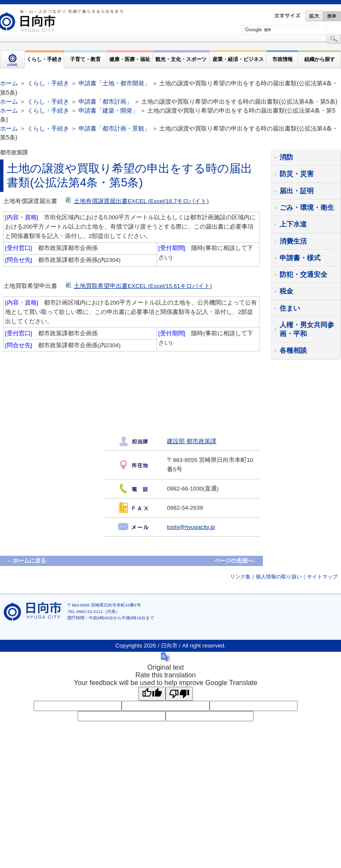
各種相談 (293, 350)
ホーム (9, 83)
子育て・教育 (85, 59)
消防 (286, 157)
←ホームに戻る (27, 561)
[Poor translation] (179, 694)
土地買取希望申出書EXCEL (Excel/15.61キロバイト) (139, 286)
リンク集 (240, 577)
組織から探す (320, 59)
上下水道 (293, 224)
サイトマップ (322, 577)
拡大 (314, 16)
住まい (290, 308)
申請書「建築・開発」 (108, 110)
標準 (332, 16)
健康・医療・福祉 (130, 59)
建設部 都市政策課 (192, 441)
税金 (286, 291)
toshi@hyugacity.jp (191, 527)
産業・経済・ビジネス (238, 59)
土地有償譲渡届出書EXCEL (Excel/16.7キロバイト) (137, 201)
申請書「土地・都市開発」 (114, 83)
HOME (12, 59)
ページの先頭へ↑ (235, 561)
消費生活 (293, 241)
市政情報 (283, 59)
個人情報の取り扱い (279, 577)
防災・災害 (297, 174)
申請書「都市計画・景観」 (114, 128)
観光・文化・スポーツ (181, 59)
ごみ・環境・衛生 (307, 208)
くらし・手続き (44, 59)
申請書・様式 (300, 258)
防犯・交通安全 (303, 274)
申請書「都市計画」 (105, 102)
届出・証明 (297, 191)
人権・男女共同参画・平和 (307, 329)
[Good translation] (152, 694)
